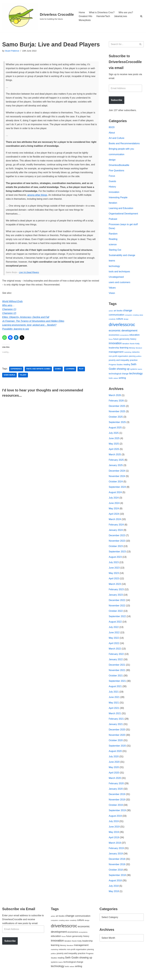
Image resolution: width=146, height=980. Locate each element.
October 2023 (116, 548)
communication (117, 155)
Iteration (113, 203)
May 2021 (114, 705)
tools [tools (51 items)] (111, 379)
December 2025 (117, 407)
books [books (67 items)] (120, 311)
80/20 (112, 127)
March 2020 (115, 781)
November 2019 (117, 802)
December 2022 (117, 602)
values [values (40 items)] (116, 379)
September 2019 (117, 813)
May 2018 (114, 894)
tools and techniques (119, 272)
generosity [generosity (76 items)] (124, 340)
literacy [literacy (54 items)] (132, 349)
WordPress (28, 976)
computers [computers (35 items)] (129, 316)
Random (113, 234)
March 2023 (115, 586)
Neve (5, 976)
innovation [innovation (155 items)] (115, 344)
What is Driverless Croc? (102, 12)
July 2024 (114, 499)
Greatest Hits (85, 16)
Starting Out (115, 251)
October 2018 (116, 873)
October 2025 (116, 418)
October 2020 (116, 743)
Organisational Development (123, 214)
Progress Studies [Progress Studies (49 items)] (116, 365)
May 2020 (114, 770)
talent (23, 376)
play (82, 370)
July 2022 (114, 629)
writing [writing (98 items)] (122, 379)
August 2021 (115, 688)
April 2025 (114, 450)
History (112, 187)
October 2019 (116, 808)
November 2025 (117, 412)
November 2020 (117, 737)
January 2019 (116, 856)
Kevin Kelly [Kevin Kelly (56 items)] (135, 344)
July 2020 (114, 759)
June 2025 (114, 439)
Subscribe (117, 100)
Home (82, 12)
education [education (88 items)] (135, 336)
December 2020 (117, 732)
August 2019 (115, 818)
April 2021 (114, 710)
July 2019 (114, 824)
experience (16, 370)
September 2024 (117, 488)
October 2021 (116, 678)
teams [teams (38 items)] (140, 370)
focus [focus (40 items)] (111, 340)
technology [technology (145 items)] (136, 374)
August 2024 (115, 494)
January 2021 (116, 726)
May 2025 (114, 445)
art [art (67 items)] (115, 311)
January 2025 (116, 467)
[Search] (141, 16)
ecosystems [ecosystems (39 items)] (124, 336)
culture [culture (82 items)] (120, 320)
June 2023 (114, 569)
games (58, 370)
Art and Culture (117, 138)
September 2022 (117, 618)
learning (70, 370)
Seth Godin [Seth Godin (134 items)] (72, 960)
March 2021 (115, 715)
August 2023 (115, 559)
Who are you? (126, 12)
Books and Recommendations (124, 144)
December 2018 (117, 862)
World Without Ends (12, 302)
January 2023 (116, 596)
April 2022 (114, 645)
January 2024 (116, 531)
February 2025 (116, 461)
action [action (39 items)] (111, 312)
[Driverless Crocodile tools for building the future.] (38, 16)
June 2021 (114, 699)
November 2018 (117, 867)
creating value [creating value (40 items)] (138, 316)
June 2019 (114, 829)
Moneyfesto (85, 20)
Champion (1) (9, 310)
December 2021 (117, 667)
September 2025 (117, 423)
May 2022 (114, 640)
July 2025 (114, 434)
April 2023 (114, 580)
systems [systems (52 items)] (134, 370)
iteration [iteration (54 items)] (126, 344)
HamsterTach (103, 16)
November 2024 (117, 477)
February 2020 (116, 786)
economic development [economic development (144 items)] (123, 331)
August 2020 (115, 753)
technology (114, 267)
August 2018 (115, 883)
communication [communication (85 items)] (117, 316)
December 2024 (117, 472)
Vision (112, 294)
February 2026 (116, 402)
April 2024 (114, 515)
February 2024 (116, 526)
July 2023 (114, 564)
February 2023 (116, 591)
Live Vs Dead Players (29, 273)
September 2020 (117, 748)
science (113, 245)
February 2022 (116, 656)
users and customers (120, 283)
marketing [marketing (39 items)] (128, 353)
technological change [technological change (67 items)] (119, 375)
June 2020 (114, 764)
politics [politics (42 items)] (139, 357)
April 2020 (114, 775)
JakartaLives (121, 16)
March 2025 (115, 456)
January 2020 (116, 791)
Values (112, 288)
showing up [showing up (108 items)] (123, 370)
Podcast (113, 219)
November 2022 (117, 607)
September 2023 (117, 553)
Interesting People (118, 198)
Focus (112, 176)
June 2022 (114, 634)
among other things (37, 196)
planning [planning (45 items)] (132, 357)
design (112, 160)
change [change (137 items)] (128, 311)
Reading (113, 240)
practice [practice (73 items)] (134, 361)
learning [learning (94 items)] (124, 349)
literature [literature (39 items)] (139, 349)
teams (112, 261)
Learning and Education (121, 209)
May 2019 (114, 835)
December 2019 (117, 797)
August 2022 (115, 623)
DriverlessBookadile (119, 165)
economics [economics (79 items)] (114, 336)
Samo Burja (10, 376)
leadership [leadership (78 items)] (114, 349)
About (112, 133)
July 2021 (114, 694)
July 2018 (114, 889)
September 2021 (117, 683)
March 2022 (115, 651)
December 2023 (117, 537)
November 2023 (117, 542)
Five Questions (117, 171)
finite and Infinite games (39, 370)
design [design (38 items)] (126, 320)
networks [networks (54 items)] (136, 353)
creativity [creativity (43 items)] (112, 320)
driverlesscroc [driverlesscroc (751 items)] (122, 325)
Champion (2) (9, 314)
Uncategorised (116, 278)
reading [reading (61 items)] (127, 365)
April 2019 (114, 840)
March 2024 (115, 521)
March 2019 (115, 845)
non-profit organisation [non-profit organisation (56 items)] (119, 357)
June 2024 (114, 504)
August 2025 (115, 429)
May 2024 (114, 510)
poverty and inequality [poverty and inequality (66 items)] (119, 361)
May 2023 (114, 575)
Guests (112, 182)
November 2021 (117, 672)
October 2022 (116, 613)
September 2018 (117, 878)
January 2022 (116, 661)
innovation (114, 192)
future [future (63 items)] (116, 340)
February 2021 (116, 721)
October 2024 (116, 483)
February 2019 (116, 851)
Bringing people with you (121, 149)
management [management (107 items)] (116, 353)
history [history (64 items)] (133, 340)
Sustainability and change (122, 256)
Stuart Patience (12, 51)
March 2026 (115, 396)
